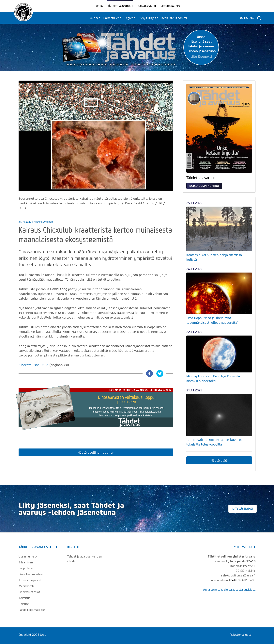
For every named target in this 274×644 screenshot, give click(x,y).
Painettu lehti (112, 18)
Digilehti (129, 18)
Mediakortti (26, 586)
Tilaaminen (26, 562)
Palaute (24, 604)
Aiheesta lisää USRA (33, 365)
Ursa (99, 6)
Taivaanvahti (147, 6)
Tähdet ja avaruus (120, 6)
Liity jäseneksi (247, 509)
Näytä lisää (219, 460)
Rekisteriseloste (241, 635)
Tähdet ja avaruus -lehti (38, 547)
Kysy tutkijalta (148, 18)
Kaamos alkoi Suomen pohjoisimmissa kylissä (214, 257)
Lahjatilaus (26, 568)
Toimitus (24, 598)
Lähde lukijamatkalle (32, 610)
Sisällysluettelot (29, 592)
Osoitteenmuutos (31, 574)
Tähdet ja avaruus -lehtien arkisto (84, 559)
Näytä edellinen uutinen (96, 452)
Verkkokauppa (170, 6)
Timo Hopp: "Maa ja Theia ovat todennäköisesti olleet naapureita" (213, 320)
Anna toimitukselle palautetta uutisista (229, 589)
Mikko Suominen (43, 222)
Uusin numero (28, 556)
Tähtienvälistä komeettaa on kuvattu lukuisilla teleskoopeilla (214, 442)
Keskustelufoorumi (173, 18)
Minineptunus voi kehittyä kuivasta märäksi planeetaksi (213, 378)
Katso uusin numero (204, 186)
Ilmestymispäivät (30, 580)
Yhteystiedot (245, 547)
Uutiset (94, 18)
